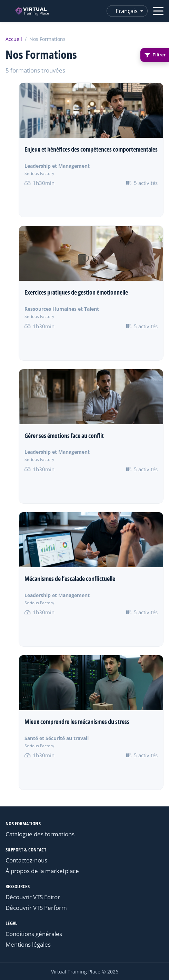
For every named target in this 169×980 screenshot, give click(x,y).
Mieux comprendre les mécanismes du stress (77, 722)
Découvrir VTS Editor (33, 897)
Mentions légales (28, 944)
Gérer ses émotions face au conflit (64, 436)
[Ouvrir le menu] (158, 11)
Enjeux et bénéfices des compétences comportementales (91, 149)
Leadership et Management (57, 166)
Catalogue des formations (40, 834)
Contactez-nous (26, 860)
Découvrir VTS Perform (36, 908)
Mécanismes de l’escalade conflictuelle (70, 579)
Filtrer (155, 55)
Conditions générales (34, 934)
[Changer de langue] (127, 11)
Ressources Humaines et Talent (62, 309)
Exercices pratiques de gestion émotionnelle (76, 292)
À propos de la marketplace (42, 871)
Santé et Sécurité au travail (57, 738)
